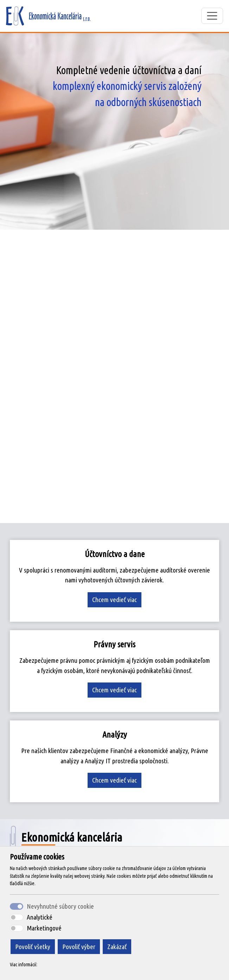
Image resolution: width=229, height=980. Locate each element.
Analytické (40, 917)
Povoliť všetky (33, 947)
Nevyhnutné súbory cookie (60, 906)
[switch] (17, 917)
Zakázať (117, 947)
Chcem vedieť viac (114, 600)
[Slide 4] (134, 513)
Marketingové (44, 928)
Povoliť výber (79, 947)
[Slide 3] (121, 513)
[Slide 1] (96, 513)
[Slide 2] (108, 513)
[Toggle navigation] (212, 16)
